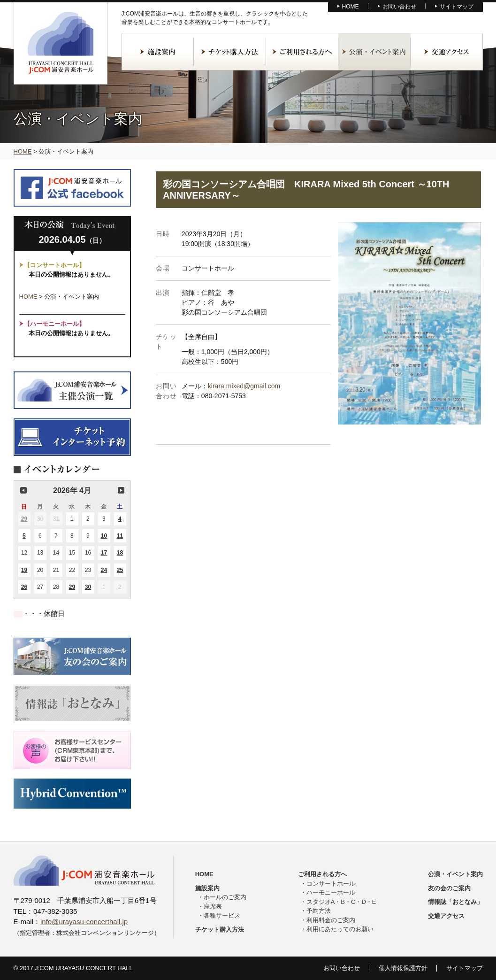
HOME (351, 7)
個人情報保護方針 (403, 968)
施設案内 (158, 52)
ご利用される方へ (302, 52)
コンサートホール (331, 884)
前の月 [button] (23, 490)
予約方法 (319, 911)
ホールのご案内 (225, 897)
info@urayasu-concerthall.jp (84, 922)
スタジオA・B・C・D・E (341, 902)
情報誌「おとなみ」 (455, 902)
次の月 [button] (121, 490)
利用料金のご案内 (331, 920)
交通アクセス (447, 52)
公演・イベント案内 (374, 52)
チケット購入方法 (230, 52)
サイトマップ (457, 7)
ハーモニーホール (331, 892)
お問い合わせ (399, 7)
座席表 (213, 907)
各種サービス (222, 915)
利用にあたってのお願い (340, 929)
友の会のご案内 (449, 888)
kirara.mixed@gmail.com (244, 386)
